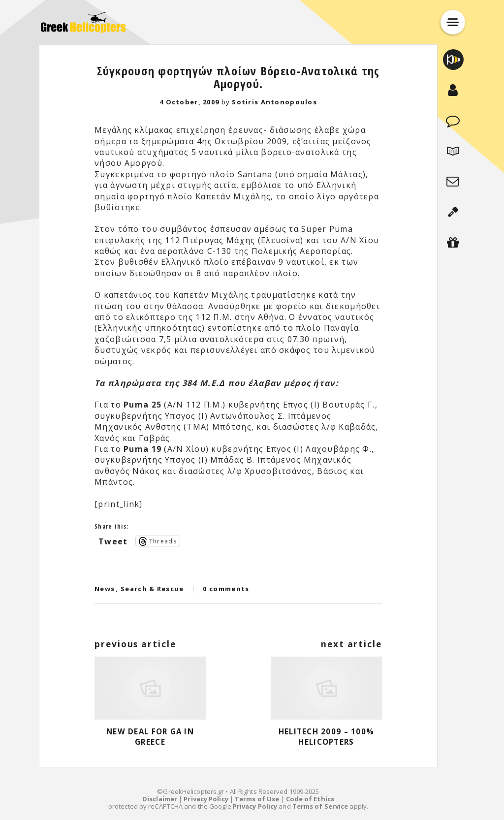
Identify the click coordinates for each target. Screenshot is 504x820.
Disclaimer (160, 799)
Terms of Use (257, 799)
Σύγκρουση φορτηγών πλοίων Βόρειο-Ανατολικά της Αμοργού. (238, 77)
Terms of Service (320, 806)
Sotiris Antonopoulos (274, 102)
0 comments (226, 589)
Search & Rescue (152, 589)
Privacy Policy (206, 799)
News (105, 589)
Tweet (113, 540)
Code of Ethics (310, 799)
